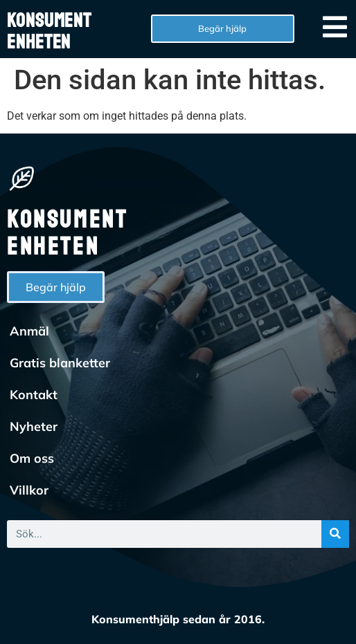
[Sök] (335, 534)
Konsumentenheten (49, 31)
